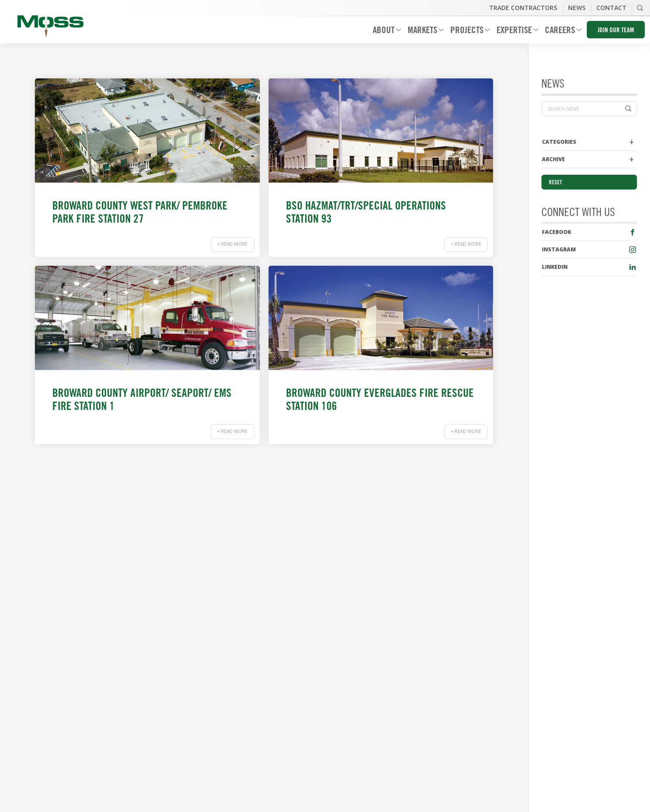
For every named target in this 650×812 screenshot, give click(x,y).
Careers (560, 31)
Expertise (514, 31)
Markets (422, 31)
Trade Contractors (523, 8)
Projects (467, 31)
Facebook (556, 232)
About (384, 31)
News (577, 8)
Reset (555, 183)
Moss (51, 26)
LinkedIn (555, 267)
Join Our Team (616, 31)
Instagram (559, 249)
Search (640, 8)
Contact (611, 8)
